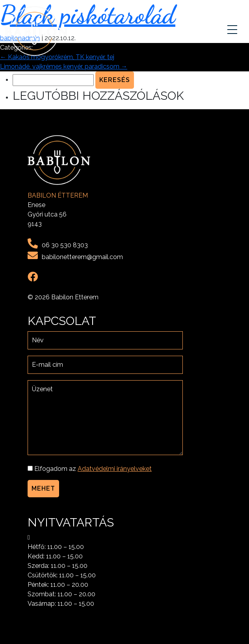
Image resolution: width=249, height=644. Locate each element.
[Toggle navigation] (233, 31)
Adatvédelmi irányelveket (115, 469)
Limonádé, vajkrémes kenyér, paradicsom (64, 66)
